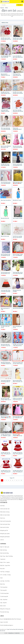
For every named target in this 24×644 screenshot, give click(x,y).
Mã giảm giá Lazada (5, 534)
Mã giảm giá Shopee (5, 537)
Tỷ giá (8, 629)
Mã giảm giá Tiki (4, 530)
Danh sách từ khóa (5, 527)
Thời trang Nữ (3, 590)
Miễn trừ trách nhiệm (5, 515)
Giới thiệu (2, 506)
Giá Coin (3, 631)
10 (21, 480)
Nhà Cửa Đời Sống (4, 553)
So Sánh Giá (17, 633)
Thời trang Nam (4, 587)
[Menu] (22, 1)
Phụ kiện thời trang (5, 612)
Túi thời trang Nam (5, 593)
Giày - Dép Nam (4, 600)
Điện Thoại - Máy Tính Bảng (6, 556)
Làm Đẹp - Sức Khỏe (5, 581)
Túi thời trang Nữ (4, 596)
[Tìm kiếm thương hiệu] (9, 5)
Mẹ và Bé (2, 569)
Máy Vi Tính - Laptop (5, 562)
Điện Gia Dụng (4, 550)
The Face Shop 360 (13, 629)
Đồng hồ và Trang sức (5, 609)
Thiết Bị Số (3, 559)
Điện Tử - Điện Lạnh (5, 547)
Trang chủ (2, 8)
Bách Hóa (3, 584)
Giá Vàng (19, 629)
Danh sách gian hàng (5, 524)
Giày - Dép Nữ (3, 603)
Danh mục (3, 518)
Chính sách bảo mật (5, 509)
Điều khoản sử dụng (5, 512)
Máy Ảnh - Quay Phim (5, 566)
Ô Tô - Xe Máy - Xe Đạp (5, 575)
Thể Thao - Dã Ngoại (5, 572)
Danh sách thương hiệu (6, 521)
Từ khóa (6, 8)
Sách (1, 578)
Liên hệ (2, 540)
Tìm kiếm (20, 5)
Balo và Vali (3, 606)
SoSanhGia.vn (11, 633)
